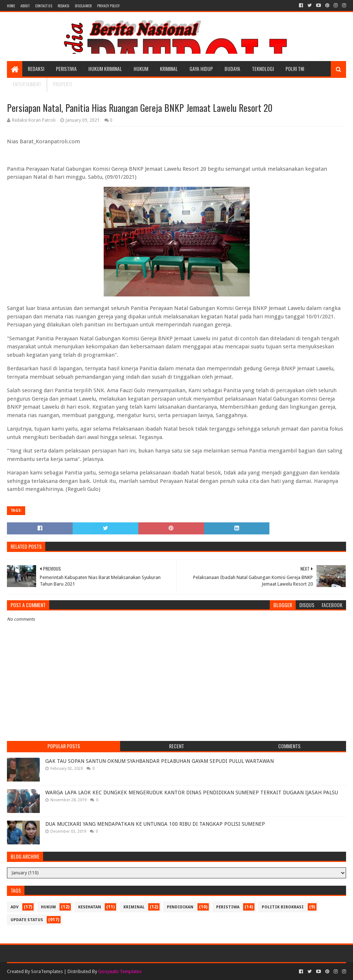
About (25, 6)
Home (11, 6)
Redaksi (64, 6)
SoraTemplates (47, 971)
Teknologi (263, 69)
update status (27, 920)
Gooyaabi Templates (120, 971)
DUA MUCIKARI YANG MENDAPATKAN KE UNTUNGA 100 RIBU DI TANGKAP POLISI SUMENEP (155, 824)
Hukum (141, 69)
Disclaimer (83, 6)
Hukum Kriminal (105, 69)
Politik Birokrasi (283, 907)
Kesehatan (90, 907)
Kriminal (169, 69)
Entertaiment (27, 84)
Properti (62, 84)
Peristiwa (66, 69)
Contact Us (44, 6)
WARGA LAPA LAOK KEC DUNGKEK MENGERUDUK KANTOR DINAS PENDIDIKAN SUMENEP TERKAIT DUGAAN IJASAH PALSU (192, 792)
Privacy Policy (108, 6)
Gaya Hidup (201, 69)
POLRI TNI (295, 69)
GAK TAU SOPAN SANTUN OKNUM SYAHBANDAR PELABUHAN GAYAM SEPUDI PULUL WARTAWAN (160, 761)
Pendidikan (180, 907)
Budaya (232, 69)
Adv (15, 907)
